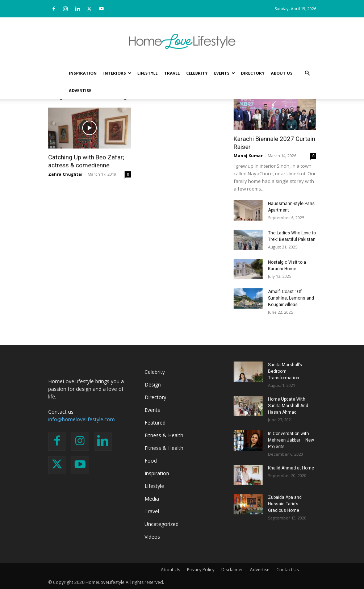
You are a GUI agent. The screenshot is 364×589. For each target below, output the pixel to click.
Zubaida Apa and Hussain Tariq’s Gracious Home (285, 504)
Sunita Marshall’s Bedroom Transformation (285, 371)
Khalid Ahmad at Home (291, 468)
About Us (282, 73)
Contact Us (288, 570)
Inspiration (83, 73)
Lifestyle (147, 73)
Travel (172, 73)
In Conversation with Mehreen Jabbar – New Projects (291, 440)
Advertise (80, 90)
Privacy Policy (201, 570)
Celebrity (197, 73)
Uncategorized (162, 524)
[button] (307, 73)
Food (151, 461)
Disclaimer (232, 570)
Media (152, 499)
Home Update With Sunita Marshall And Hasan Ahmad (288, 406)
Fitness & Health (164, 435)
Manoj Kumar (248, 156)
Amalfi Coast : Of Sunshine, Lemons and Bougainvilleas (291, 298)
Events (225, 73)
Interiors (117, 73)
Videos (152, 537)
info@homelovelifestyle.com (81, 419)
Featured (155, 423)
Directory (253, 73)
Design (153, 385)
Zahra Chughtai (65, 174)
